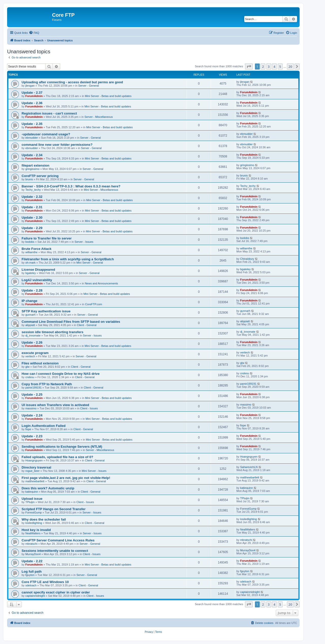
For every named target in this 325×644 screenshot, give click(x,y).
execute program (35, 353)
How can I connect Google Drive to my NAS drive (61, 374)
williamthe (31, 252)
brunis (29, 179)
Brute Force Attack (37, 249)
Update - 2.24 (32, 415)
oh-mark (30, 263)
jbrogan (30, 86)
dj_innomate (33, 335)
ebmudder (32, 138)
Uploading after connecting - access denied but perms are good (72, 82)
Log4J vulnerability (37, 280)
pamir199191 (34, 388)
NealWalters (33, 533)
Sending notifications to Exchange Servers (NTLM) (62, 447)
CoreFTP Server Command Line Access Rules (58, 540)
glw (28, 367)
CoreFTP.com (94, 304)
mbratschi (31, 544)
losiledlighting (34, 523)
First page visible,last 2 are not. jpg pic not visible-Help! (66, 478)
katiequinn (32, 492)
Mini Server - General (90, 263)
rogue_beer (32, 471)
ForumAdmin (34, 96)
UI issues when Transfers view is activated (55, 405)
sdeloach (31, 585)
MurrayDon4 (33, 554)
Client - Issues (89, 408)
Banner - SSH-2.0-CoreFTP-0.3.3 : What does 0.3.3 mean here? (71, 186)
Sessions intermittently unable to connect (55, 551)
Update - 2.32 (32, 197)
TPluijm (30, 502)
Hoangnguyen (34, 460)
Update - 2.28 (32, 290)
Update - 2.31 (32, 207)
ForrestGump (34, 512)
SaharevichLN (249, 467)
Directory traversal (36, 467)
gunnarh (30, 315)
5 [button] (280, 67)
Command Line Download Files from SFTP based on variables (71, 322)
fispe (28, 429)
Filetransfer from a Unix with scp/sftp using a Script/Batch (68, 259)
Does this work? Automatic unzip (48, 488)
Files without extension (40, 363)
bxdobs (30, 242)
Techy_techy (33, 190)
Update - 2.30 (32, 218)
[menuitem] (34, 33)
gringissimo (32, 169)
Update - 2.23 (32, 436)
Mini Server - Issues (94, 471)
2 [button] (263, 67)
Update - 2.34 (32, 155)
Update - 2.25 (32, 395)
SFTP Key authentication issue (46, 311)
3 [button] (269, 67)
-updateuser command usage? (46, 134)
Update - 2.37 (32, 93)
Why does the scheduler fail (44, 519)
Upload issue (32, 499)
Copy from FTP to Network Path (47, 384)
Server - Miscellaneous (99, 117)
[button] (249, 67)
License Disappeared (38, 270)
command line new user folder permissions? (57, 145)
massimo (31, 408)
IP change (29, 301)
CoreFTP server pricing (40, 176)
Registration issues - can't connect (49, 113)
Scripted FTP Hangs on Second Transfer (54, 509)
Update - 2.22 (32, 561)
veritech (30, 356)
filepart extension (35, 165)
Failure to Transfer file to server (47, 238)
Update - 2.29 (32, 228)
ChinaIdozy (247, 259)
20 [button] (290, 67)
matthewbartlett (35, 481)
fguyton (30, 575)
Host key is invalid (36, 530)
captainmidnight (35, 596)
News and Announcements (101, 283)
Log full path (32, 571)
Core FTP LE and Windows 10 (45, 582)
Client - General (87, 325)
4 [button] (274, 67)
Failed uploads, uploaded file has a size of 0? (57, 457)
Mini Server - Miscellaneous (101, 190)
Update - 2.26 (32, 342)
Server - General (88, 86)
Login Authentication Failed (44, 426)
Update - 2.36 (32, 103)
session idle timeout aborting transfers (52, 332)
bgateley (31, 273)
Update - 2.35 (32, 124)
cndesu (30, 377)
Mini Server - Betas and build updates (108, 96)
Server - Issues (84, 242)
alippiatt (30, 325)
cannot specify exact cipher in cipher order (56, 592)
